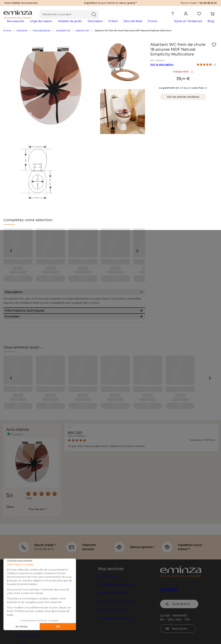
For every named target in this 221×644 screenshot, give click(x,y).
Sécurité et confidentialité (114, 635)
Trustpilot (169, 614)
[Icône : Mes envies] (214, 50)
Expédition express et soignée (116, 626)
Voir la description (162, 70)
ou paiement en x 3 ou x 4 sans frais (183, 93)
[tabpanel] (84, 25)
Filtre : (10, 532)
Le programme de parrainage (116, 609)
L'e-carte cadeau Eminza (113, 618)
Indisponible (183, 77)
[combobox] (38, 534)
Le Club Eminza (107, 601)
